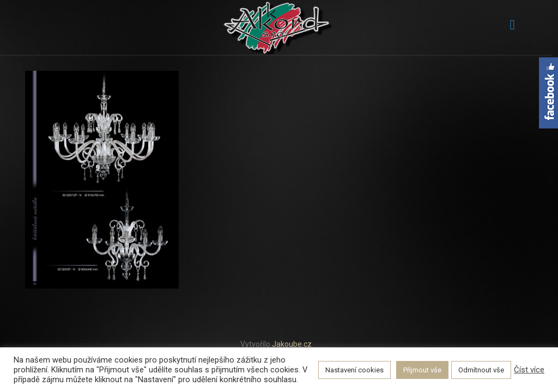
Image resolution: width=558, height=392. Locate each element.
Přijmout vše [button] (422, 370)
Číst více (529, 370)
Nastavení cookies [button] (354, 370)
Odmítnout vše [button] (481, 370)
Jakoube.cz (292, 344)
